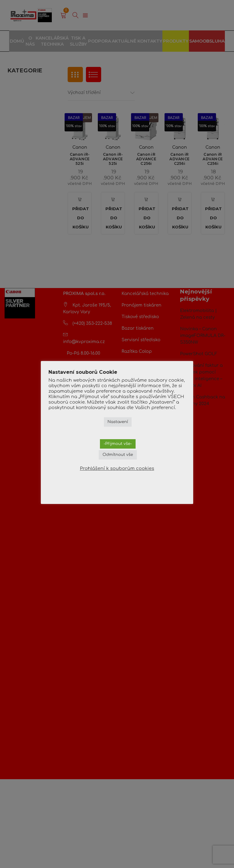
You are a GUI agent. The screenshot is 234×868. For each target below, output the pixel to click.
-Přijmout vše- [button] (118, 444)
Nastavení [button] (118, 422)
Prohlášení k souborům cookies (117, 469)
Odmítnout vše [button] (118, 455)
